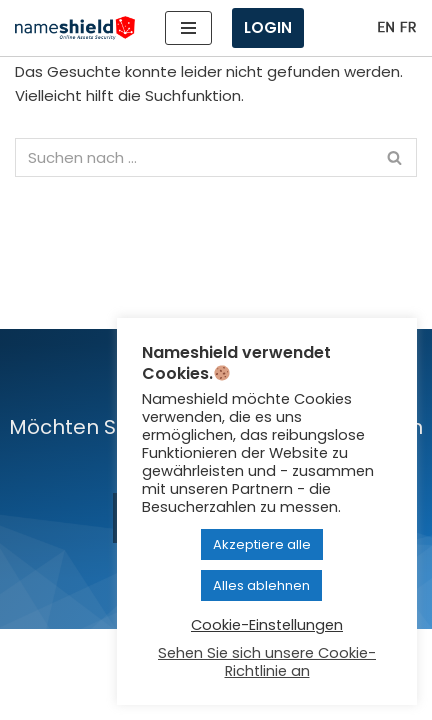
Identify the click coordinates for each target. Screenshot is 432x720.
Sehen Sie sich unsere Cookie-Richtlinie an (267, 662)
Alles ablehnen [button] (261, 585)
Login (268, 27)
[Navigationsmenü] (188, 28)
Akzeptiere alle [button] (262, 544)
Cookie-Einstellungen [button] (267, 625)
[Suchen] (193, 157)
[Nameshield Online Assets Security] (75, 28)
